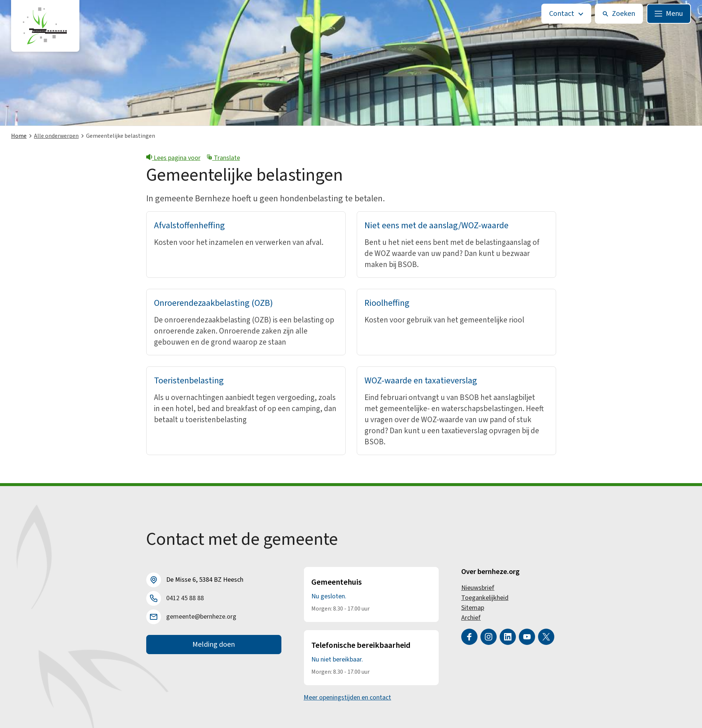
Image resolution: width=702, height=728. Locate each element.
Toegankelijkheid (485, 598)
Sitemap (473, 608)
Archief (471, 618)
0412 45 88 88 (185, 598)
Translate (223, 158)
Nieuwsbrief (478, 588)
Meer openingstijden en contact (347, 698)
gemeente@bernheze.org (201, 617)
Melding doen (214, 645)
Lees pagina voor (173, 158)
